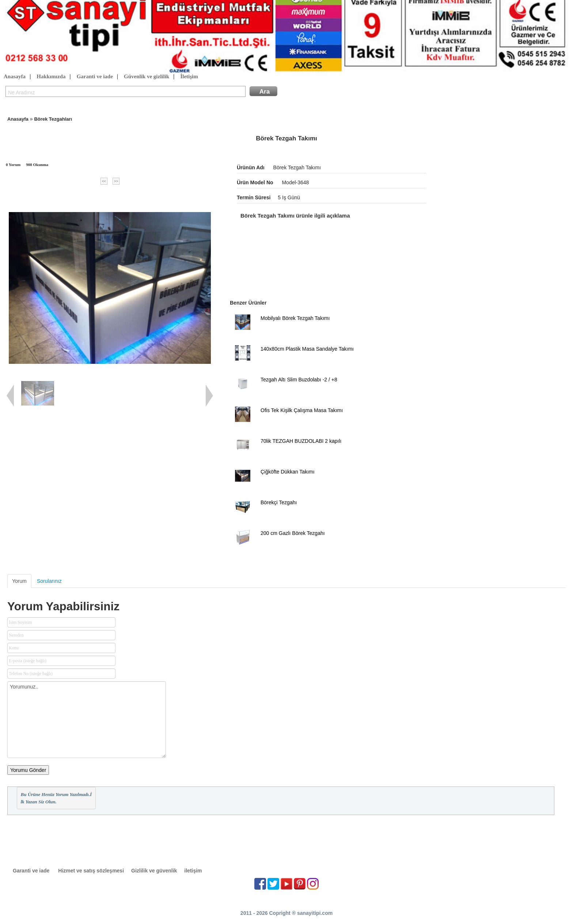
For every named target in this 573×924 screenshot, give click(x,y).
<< (104, 181)
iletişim (193, 871)
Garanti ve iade (95, 77)
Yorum (19, 581)
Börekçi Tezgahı (279, 502)
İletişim (189, 77)
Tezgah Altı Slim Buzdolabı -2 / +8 (299, 380)
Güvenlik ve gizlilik (147, 77)
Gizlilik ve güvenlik (154, 871)
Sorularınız (49, 581)
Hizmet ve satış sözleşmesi (91, 871)
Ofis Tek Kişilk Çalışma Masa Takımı (302, 410)
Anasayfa (15, 77)
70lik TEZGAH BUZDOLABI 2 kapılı (301, 441)
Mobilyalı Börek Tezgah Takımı (295, 318)
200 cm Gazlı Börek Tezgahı (293, 533)
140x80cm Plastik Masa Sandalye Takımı (307, 349)
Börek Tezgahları (53, 119)
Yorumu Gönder (28, 770)
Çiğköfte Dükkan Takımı (288, 472)
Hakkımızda (51, 77)
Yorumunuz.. (87, 720)
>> (116, 181)
